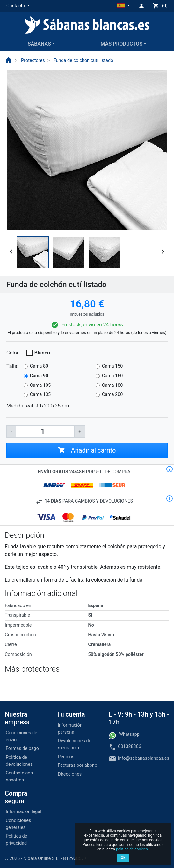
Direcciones (70, 774)
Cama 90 (39, 376)
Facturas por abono (77, 765)
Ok (123, 858)
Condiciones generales (18, 824)
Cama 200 (112, 395)
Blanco (42, 353)
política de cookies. (132, 849)
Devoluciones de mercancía (74, 744)
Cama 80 (39, 366)
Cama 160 (112, 376)
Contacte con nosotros (19, 777)
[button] (18, 6)
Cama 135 (40, 395)
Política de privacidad (16, 840)
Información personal (70, 729)
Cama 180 (112, 385)
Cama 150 (112, 366)
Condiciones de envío (22, 736)
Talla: (12, 366)
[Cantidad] (45, 431)
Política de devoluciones (19, 761)
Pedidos (66, 757)
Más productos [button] (122, 44)
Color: (13, 353)
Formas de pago (22, 748)
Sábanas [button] (39, 44)
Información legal (24, 812)
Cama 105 (40, 385)
